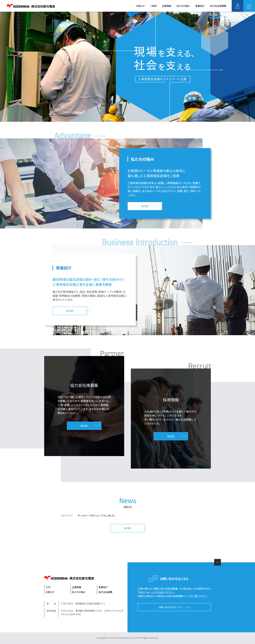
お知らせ (140, 6)
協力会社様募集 (218, 6)
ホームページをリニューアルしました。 (96, 515)
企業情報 (167, 6)
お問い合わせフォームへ (170, 607)
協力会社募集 (105, 592)
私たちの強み (183, 6)
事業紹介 (200, 6)
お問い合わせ (249, 6)
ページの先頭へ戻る (217, 562)
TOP (48, 587)
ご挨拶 (153, 6)
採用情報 (237, 6)
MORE (145, 206)
